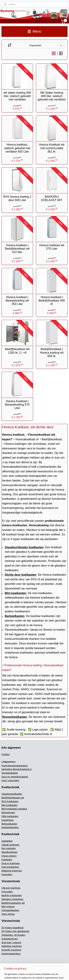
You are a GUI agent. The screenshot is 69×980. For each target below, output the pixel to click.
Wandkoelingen (9, 852)
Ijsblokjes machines (12, 946)
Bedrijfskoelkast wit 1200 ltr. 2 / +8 (17, 351)
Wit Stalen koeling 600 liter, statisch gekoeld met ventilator (52, 96)
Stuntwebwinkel (10, 773)
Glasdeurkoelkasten (12, 794)
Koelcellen (7, 874)
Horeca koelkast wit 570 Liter (52, 247)
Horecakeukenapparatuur (15, 766)
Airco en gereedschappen (15, 777)
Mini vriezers (8, 906)
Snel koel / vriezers (11, 942)
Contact (5, 754)
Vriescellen (7, 892)
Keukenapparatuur (11, 954)
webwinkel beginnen (28, 973)
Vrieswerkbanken (10, 910)
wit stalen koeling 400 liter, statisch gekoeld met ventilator (17, 96)
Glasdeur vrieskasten (12, 899)
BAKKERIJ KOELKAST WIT (52, 198)
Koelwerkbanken (10, 827)
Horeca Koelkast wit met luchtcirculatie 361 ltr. (52, 148)
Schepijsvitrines (10, 939)
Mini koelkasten (10, 805)
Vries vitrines (8, 914)
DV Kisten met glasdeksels (15, 931)
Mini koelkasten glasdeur (14, 809)
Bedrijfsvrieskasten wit (13, 903)
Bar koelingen (9, 848)
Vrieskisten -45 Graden (13, 935)
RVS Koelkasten (10, 801)
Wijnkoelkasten (9, 824)
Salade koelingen (10, 845)
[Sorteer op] (34, 45)
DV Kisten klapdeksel (12, 928)
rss (16, 973)
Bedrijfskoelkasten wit (13, 798)
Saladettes (7, 841)
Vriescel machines (11, 888)
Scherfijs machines (11, 950)
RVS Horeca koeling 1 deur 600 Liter (17, 198)
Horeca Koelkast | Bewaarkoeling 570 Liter (17, 405)
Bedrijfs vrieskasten (12, 895)
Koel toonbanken (10, 867)
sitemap (10, 973)
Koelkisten (7, 860)
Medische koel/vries (12, 871)
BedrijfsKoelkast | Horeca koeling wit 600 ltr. (52, 353)
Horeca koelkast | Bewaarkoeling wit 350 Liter (17, 301)
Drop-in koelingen (11, 863)
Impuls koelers (9, 856)
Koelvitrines (7, 820)
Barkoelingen (8, 812)
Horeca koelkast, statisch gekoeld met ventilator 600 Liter (17, 148)
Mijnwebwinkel (56, 973)
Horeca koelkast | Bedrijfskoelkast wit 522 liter (17, 249)
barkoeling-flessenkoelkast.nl (16, 769)
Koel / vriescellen (10, 780)
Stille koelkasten (10, 816)
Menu (34, 31)
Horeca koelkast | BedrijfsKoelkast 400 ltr (52, 301)
